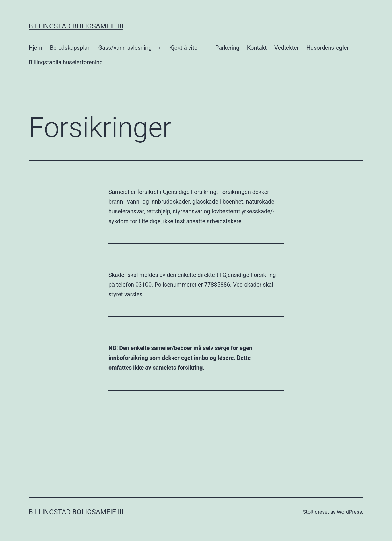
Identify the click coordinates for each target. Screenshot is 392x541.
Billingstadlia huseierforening (66, 62)
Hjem (35, 48)
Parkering (227, 48)
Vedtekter (287, 48)
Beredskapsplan (70, 48)
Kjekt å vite (183, 48)
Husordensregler (328, 48)
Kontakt (257, 48)
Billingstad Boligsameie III (76, 26)
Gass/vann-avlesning (125, 48)
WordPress (349, 512)
